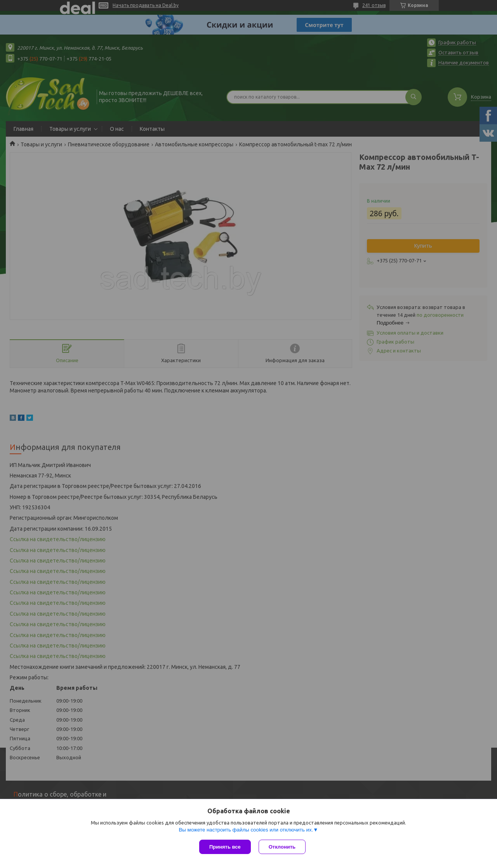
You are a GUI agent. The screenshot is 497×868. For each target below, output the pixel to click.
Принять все (225, 847)
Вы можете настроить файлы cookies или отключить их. (246, 830)
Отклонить (282, 847)
